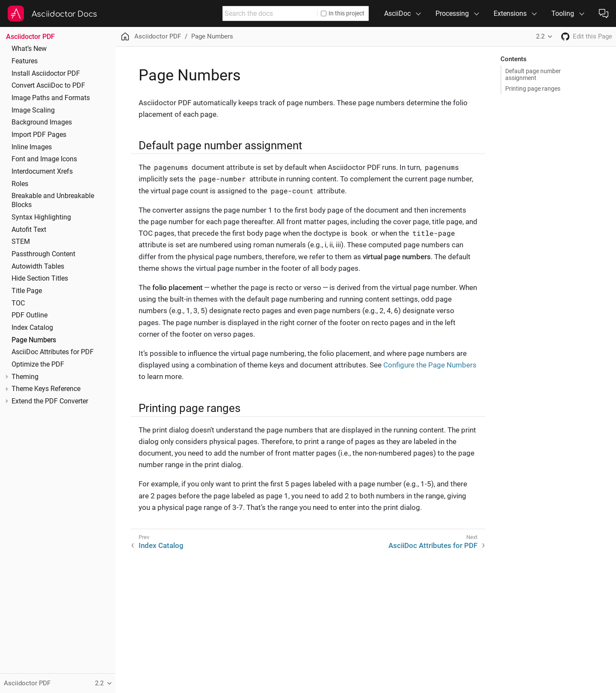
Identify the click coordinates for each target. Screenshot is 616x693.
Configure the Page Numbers (430, 365)
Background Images (42, 122)
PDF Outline (30, 315)
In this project (343, 13)
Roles (20, 184)
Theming (25, 377)
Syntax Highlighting (41, 217)
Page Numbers (34, 340)
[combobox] (270, 13)
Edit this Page (592, 36)
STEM (21, 242)
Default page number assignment (533, 74)
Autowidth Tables (38, 267)
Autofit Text (29, 230)
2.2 (540, 36)
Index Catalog (32, 328)
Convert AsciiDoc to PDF (48, 86)
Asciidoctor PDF (30, 37)
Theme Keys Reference (46, 389)
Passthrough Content (43, 254)
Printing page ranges (533, 89)
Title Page (27, 291)
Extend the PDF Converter (50, 401)
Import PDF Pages (39, 135)
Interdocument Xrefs (42, 172)
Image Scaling (33, 110)
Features (25, 61)
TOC (18, 303)
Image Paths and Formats (51, 98)
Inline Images (32, 147)
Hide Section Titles (40, 278)
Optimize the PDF (38, 364)
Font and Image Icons (44, 159)
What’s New (29, 49)
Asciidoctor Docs (64, 14)
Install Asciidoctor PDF (46, 74)
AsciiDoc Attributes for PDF (53, 352)
